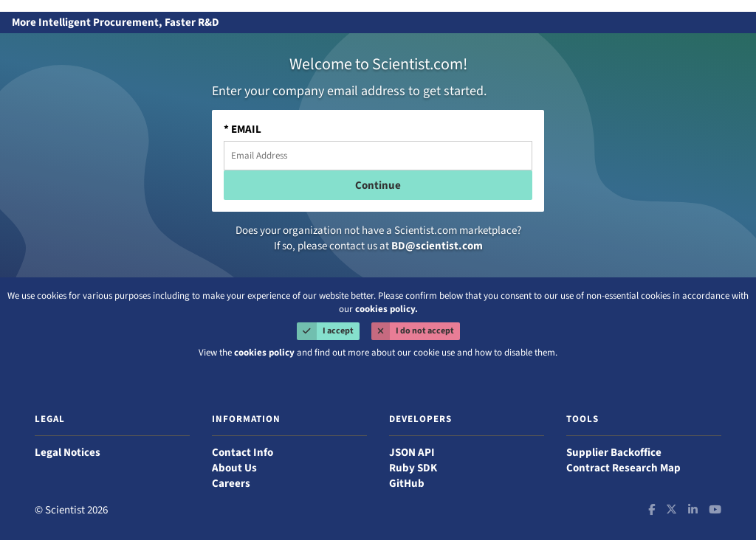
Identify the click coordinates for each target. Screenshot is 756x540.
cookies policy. (386, 309)
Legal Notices (68, 453)
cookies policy (264, 353)
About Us (234, 468)
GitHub (407, 484)
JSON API (412, 453)
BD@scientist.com (437, 246)
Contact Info (243, 453)
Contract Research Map (623, 468)
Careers (231, 484)
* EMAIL (243, 130)
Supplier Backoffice (614, 453)
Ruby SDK (413, 468)
